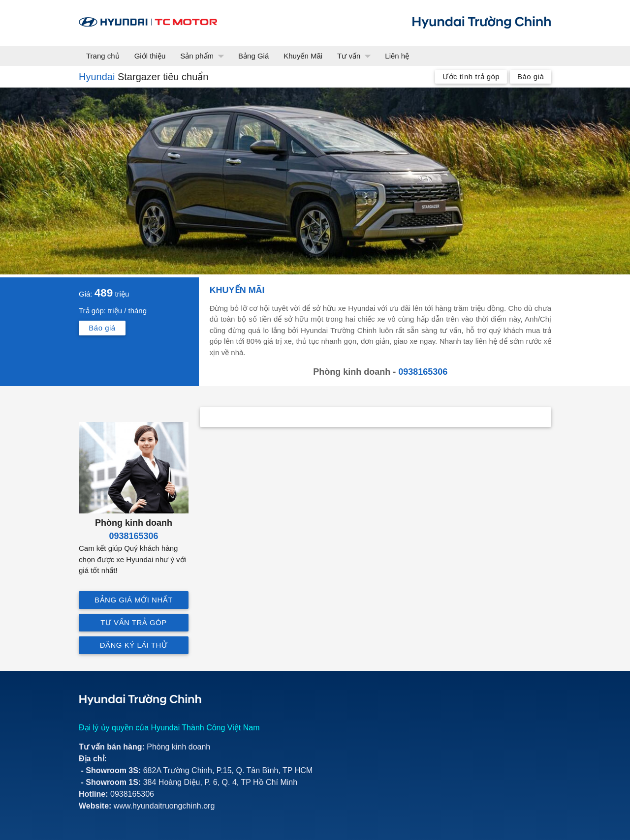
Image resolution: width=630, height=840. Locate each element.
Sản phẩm (204, 56)
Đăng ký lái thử (134, 645)
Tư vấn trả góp (134, 622)
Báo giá (531, 76)
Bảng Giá (253, 56)
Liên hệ (397, 56)
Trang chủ (103, 56)
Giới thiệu (150, 56)
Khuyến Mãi (303, 56)
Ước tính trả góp (471, 76)
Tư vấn (356, 56)
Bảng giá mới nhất (134, 600)
